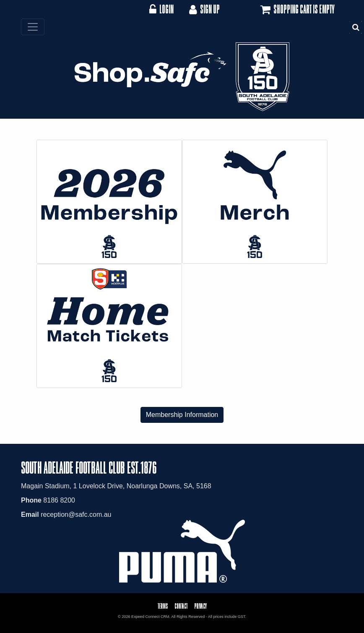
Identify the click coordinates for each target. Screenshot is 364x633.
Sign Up (204, 9)
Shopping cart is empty (297, 10)
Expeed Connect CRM (150, 617)
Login (161, 9)
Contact (181, 606)
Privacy (200, 606)
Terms (163, 606)
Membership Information (182, 415)
